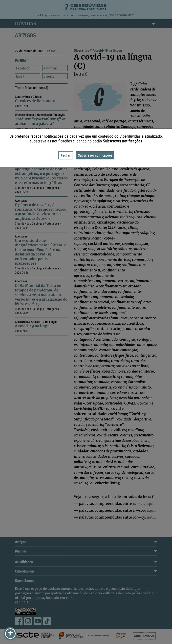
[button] (10, 634)
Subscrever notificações (95, 155)
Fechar (66, 155)
